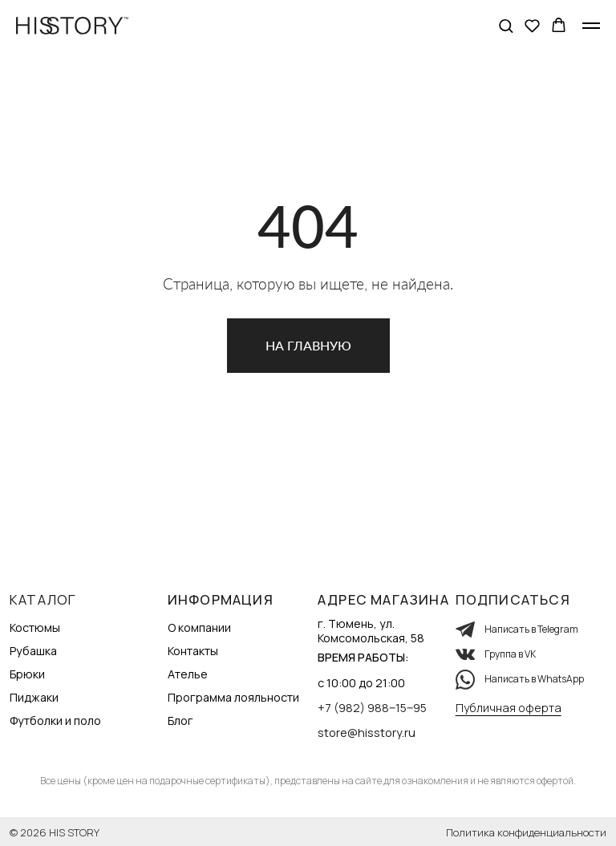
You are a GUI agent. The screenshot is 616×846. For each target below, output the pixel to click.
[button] (506, 25)
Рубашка (33, 651)
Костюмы (35, 627)
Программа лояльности (233, 697)
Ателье (188, 674)
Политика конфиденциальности (526, 832)
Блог (180, 721)
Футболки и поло (55, 721)
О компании (199, 627)
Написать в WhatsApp (534, 679)
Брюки (27, 674)
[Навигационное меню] (591, 26)
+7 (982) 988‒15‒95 (372, 708)
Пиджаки (34, 697)
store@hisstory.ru (367, 733)
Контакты (193, 651)
